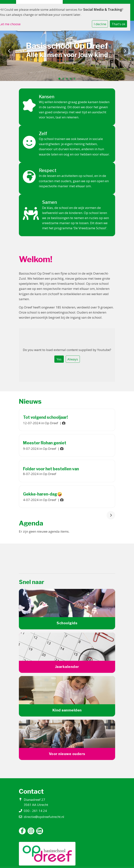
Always (73, 359)
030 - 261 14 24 (35, 811)
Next (125, 51)
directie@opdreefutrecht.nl (44, 817)
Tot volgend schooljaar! (45, 417)
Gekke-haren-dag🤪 (43, 494)
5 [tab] (75, 80)
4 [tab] (72, 80)
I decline (100, 24)
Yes (59, 359)
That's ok (119, 24)
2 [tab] (64, 80)
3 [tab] (68, 80)
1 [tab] (60, 80)
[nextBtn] (111, 515)
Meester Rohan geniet (45, 443)
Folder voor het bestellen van (51, 469)
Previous (9, 51)
